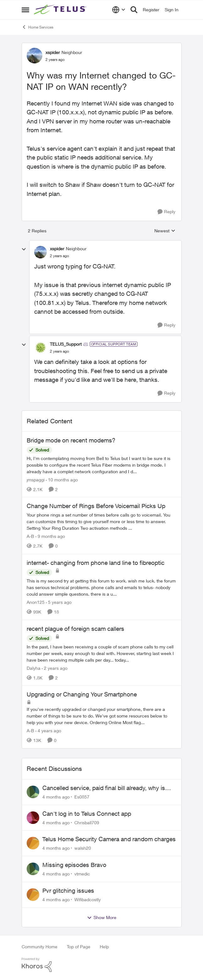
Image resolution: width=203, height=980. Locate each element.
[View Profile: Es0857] (33, 792)
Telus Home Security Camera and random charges (109, 839)
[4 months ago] (56, 797)
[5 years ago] (59, 602)
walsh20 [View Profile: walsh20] (83, 848)
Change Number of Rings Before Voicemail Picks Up (96, 506)
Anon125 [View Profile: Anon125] (36, 602)
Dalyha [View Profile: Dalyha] (34, 668)
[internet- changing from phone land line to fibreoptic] (102, 587)
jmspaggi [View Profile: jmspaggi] (36, 479)
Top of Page (79, 947)
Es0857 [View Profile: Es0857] (82, 797)
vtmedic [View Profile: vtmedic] (82, 874)
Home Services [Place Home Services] (37, 27)
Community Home (40, 947)
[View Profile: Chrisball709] (33, 818)
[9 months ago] (50, 536)
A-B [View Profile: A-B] (30, 536)
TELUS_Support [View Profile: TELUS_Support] (66, 344)
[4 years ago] (48, 731)
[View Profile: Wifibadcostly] (33, 895)
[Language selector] (119, 10)
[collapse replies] (24, 249)
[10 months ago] (62, 479)
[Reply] (166, 212)
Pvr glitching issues (68, 891)
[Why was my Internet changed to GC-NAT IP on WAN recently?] (59, 256)
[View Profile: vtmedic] (33, 869)
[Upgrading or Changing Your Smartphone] (102, 716)
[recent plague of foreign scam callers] (102, 653)
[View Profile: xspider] (35, 56)
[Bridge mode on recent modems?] (102, 465)
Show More (102, 918)
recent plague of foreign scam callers (75, 629)
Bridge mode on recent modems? (71, 440)
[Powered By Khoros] (102, 965)
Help (104, 947)
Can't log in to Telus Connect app (87, 814)
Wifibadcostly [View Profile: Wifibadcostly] (88, 899)
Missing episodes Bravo (74, 865)
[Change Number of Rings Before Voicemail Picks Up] (102, 521)
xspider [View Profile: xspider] (53, 52)
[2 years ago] (55, 668)
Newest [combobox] (165, 231)
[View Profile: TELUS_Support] (40, 348)
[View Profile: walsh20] (33, 843)
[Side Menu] (25, 10)
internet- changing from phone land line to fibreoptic (96, 563)
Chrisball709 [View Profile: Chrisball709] (87, 822)
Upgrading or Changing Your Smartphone (82, 694)
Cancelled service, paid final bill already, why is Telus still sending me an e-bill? (104, 788)
